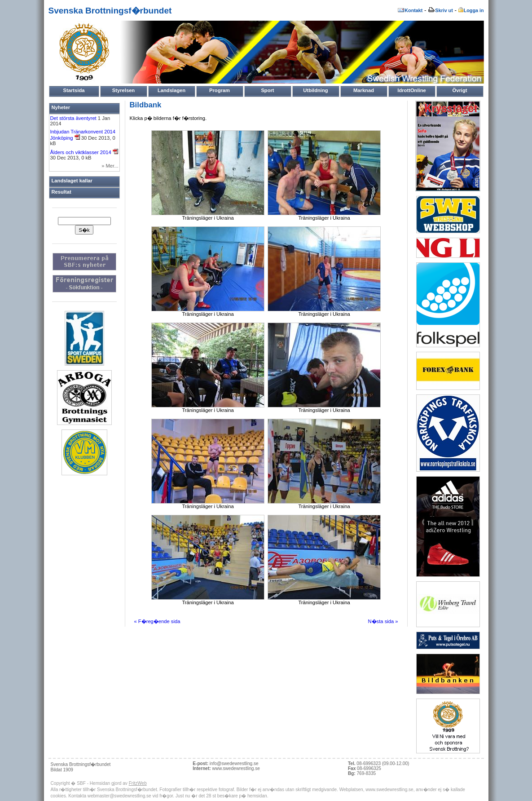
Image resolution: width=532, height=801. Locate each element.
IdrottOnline (411, 90)
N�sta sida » (383, 621)
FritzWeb (138, 783)
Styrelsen (123, 90)
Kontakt (410, 10)
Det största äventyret (74, 118)
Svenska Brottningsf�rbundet (110, 11)
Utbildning (315, 90)
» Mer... (110, 166)
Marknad (364, 90)
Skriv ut (440, 10)
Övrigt (460, 90)
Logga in (471, 10)
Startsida (74, 90)
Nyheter (61, 107)
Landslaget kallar (72, 181)
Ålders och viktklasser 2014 (84, 152)
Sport (267, 90)
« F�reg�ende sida (157, 621)
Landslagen (171, 90)
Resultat (62, 192)
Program (220, 90)
